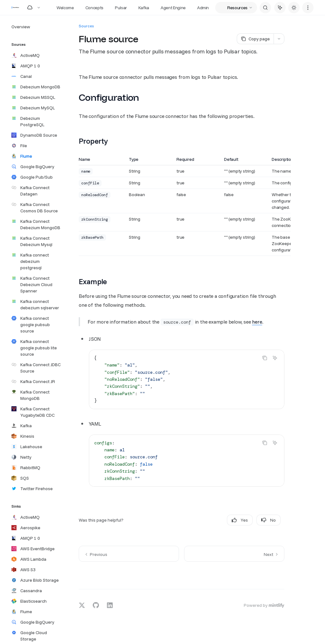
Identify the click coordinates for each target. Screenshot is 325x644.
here (257, 322)
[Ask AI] (275, 358)
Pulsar (121, 8)
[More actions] (308, 8)
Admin (203, 8)
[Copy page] (255, 39)
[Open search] (265, 8)
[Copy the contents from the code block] (265, 358)
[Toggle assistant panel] (280, 8)
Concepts (94, 8)
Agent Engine (173, 8)
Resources (237, 8)
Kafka (144, 8)
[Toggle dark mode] (294, 8)
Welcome (65, 8)
